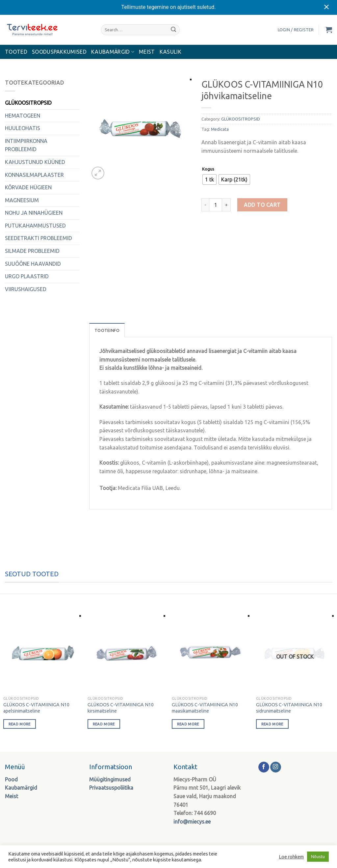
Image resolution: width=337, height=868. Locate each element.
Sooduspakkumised (59, 52)
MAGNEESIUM (22, 200)
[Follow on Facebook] (264, 767)
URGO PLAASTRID (27, 276)
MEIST (147, 52)
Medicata (220, 129)
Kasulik (170, 52)
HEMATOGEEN (23, 116)
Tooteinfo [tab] (107, 330)
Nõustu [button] (318, 856)
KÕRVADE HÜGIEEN (28, 187)
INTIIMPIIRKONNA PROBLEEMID (26, 145)
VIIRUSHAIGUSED (26, 289)
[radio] (209, 179)
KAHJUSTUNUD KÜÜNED (35, 162)
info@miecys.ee (192, 822)
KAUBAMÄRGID (113, 52)
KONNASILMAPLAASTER (34, 175)
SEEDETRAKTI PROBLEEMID (39, 238)
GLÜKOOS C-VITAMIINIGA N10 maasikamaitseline (205, 708)
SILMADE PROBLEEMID (32, 251)
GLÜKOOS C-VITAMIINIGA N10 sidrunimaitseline (289, 708)
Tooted (16, 52)
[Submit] (173, 30)
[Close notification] (326, 7)
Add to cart (262, 205)
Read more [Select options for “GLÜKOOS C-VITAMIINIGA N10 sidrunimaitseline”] (272, 724)
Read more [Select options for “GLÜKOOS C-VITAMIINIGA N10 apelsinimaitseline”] (20, 724)
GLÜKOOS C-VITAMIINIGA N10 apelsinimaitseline (36, 708)
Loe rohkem (291, 857)
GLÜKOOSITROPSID (28, 103)
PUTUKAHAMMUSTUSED (35, 226)
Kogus (208, 169)
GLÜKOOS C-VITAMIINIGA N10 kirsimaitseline (121, 708)
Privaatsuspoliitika (111, 788)
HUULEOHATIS (23, 128)
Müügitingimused (110, 779)
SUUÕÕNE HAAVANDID (33, 264)
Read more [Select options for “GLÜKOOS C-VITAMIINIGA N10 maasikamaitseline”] (188, 724)
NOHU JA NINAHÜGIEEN (34, 213)
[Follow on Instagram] (276, 767)
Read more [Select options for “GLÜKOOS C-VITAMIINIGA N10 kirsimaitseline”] (104, 724)
